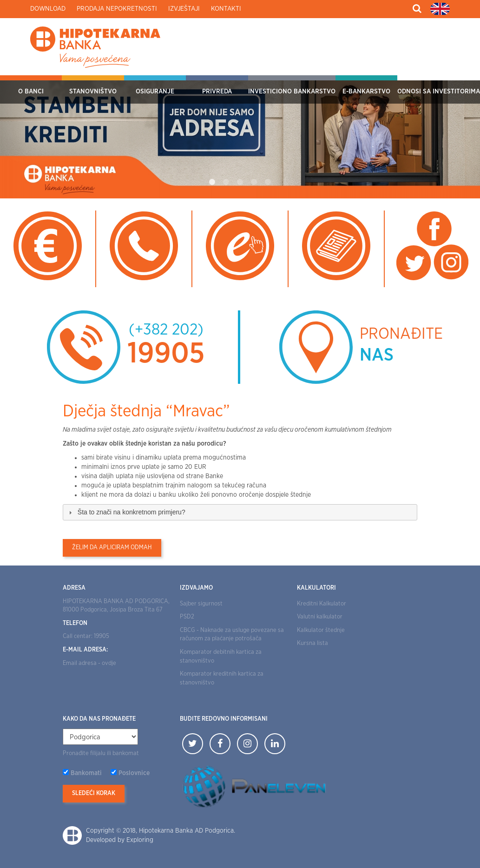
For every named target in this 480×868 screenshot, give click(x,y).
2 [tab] (226, 182)
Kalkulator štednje (321, 630)
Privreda (217, 92)
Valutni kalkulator (320, 617)
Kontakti (226, 9)
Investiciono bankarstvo (292, 92)
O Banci (31, 92)
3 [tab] (240, 182)
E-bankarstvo (366, 92)
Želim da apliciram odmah (112, 548)
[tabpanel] (240, 137)
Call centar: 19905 (86, 636)
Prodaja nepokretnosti (117, 9)
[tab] (240, 512)
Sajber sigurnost (201, 604)
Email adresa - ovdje (89, 663)
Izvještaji (184, 9)
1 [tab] (212, 182)
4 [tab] (254, 182)
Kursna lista (312, 643)
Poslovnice (134, 773)
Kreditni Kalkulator (322, 604)
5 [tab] (268, 182)
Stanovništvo (93, 92)
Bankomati (86, 773)
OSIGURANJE (155, 92)
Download (48, 9)
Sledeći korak (94, 793)
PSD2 (187, 617)
